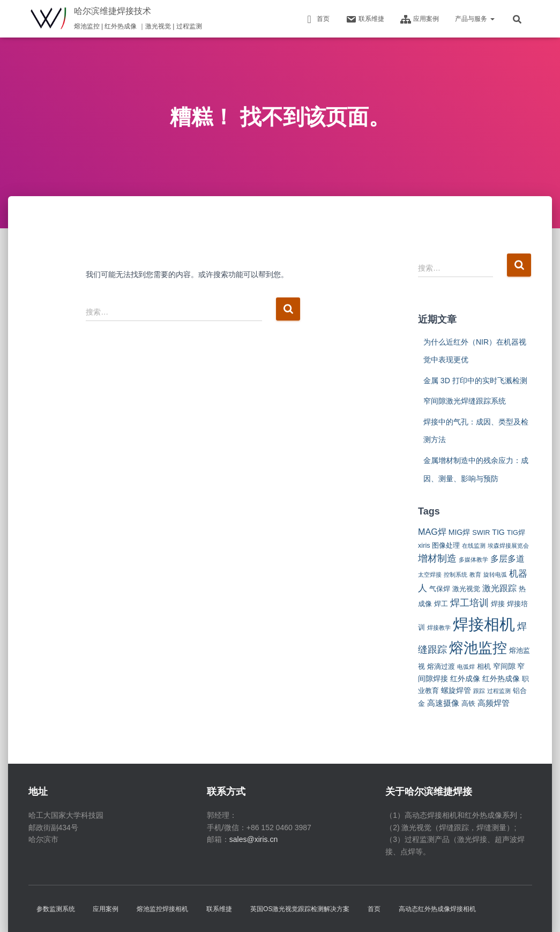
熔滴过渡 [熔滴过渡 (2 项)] (441, 666)
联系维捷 (365, 19)
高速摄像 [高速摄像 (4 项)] (443, 703)
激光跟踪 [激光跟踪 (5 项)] (499, 588)
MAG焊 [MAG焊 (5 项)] (432, 532)
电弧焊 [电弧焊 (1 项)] (466, 667)
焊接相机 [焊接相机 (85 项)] (484, 624)
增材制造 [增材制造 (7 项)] (437, 558)
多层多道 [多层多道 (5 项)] (507, 558)
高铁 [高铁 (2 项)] (468, 703)
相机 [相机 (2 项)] (484, 666)
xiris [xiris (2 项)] (424, 545)
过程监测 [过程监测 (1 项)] (499, 691)
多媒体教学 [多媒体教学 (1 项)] (473, 560)
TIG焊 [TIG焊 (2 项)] (516, 532)
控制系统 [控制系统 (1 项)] (456, 575)
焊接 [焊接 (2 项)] (498, 604)
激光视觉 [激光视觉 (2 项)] (466, 589)
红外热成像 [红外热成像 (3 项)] (501, 679)
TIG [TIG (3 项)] (498, 532)
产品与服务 (475, 19)
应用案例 (420, 19)
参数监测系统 (56, 909)
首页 (317, 19)
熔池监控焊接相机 (162, 909)
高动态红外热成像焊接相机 (437, 909)
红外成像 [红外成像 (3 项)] (465, 679)
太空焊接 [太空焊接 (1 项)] (430, 575)
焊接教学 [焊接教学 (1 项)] (439, 628)
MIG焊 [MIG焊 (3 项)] (460, 532)
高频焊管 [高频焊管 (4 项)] (494, 703)
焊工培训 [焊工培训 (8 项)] (469, 603)
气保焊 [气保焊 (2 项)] (440, 589)
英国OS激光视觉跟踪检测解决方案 (300, 909)
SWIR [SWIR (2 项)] (481, 532)
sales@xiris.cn (253, 839)
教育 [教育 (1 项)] (475, 575)
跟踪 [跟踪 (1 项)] (479, 691)
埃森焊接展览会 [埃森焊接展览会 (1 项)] (508, 546)
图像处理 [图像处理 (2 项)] (446, 545)
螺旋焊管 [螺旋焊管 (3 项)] (456, 690)
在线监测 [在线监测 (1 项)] (474, 546)
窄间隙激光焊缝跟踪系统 (465, 401)
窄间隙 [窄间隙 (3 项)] (504, 666)
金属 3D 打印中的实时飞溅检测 (475, 381)
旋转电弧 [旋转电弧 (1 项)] (495, 575)
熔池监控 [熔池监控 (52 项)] (478, 648)
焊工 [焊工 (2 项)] (441, 604)
